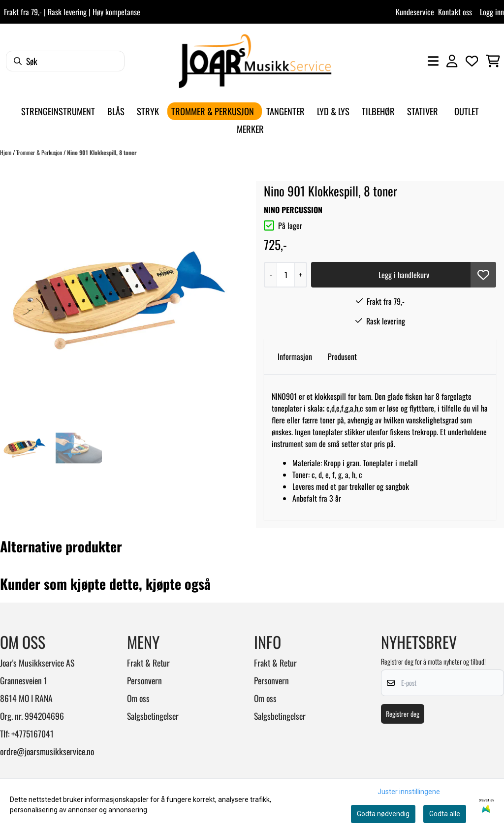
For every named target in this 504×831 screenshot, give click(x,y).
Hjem (6, 152)
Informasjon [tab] (295, 356)
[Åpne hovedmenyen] (433, 61)
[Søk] (65, 61)
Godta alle (445, 814)
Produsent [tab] (342, 356)
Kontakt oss (455, 12)
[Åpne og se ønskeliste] (472, 61)
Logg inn (492, 12)
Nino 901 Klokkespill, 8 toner (102, 152)
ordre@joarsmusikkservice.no (47, 751)
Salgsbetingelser (153, 716)
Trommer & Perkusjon (40, 152)
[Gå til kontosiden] (452, 61)
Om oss (138, 698)
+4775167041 (32, 734)
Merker (250, 129)
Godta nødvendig (383, 814)
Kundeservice (415, 12)
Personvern (144, 680)
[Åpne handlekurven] (493, 61)
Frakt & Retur (148, 663)
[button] (483, 275)
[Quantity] (285, 275)
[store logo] (255, 61)
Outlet (467, 111)
